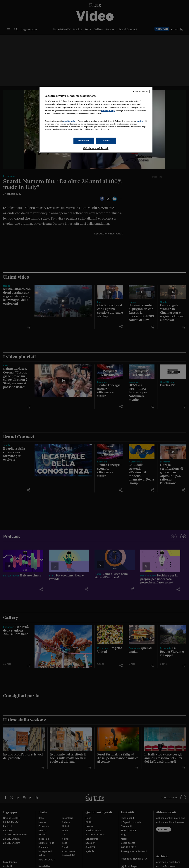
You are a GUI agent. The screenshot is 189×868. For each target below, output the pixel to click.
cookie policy (108, 111)
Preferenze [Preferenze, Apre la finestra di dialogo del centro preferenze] (84, 141)
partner (141, 121)
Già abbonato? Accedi (96, 148)
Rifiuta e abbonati (140, 91)
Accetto (106, 141)
